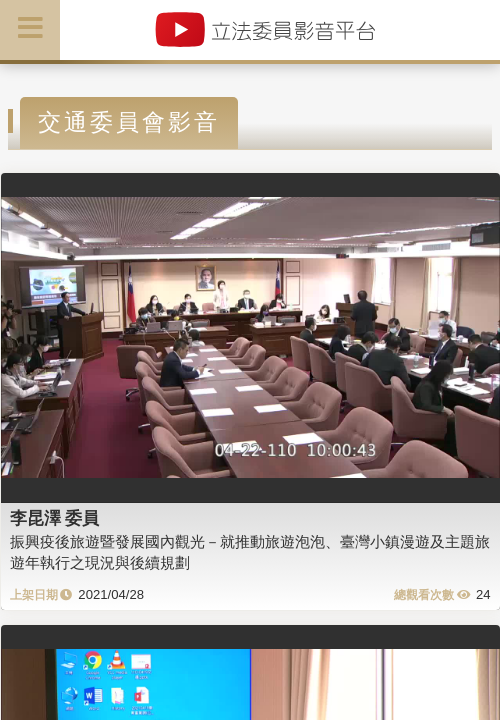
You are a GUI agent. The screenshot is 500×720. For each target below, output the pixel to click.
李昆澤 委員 (55, 518)
